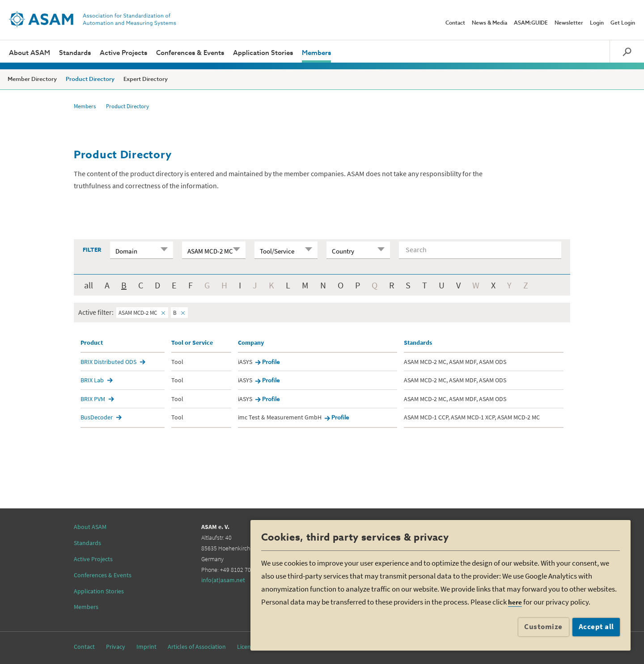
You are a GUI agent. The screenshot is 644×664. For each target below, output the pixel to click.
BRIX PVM (93, 399)
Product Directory (90, 79)
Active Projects (123, 53)
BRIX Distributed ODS (108, 362)
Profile (271, 362)
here (515, 602)
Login (597, 23)
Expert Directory (146, 79)
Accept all (596, 626)
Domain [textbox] (126, 251)
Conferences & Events (190, 53)
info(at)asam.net (223, 580)
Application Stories (263, 53)
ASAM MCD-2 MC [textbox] (210, 251)
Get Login (623, 23)
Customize (543, 626)
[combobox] (142, 250)
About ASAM (30, 53)
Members (316, 53)
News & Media (489, 23)
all (89, 285)
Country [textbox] (343, 251)
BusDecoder (97, 417)
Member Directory (32, 79)
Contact (455, 23)
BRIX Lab (92, 380)
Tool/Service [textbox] (277, 251)
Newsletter (569, 23)
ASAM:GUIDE (531, 23)
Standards (75, 53)
